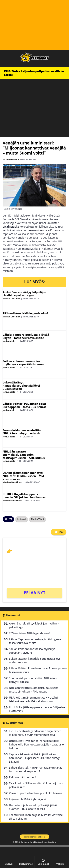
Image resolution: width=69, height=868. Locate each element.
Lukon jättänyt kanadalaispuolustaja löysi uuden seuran (21, 385)
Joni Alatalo (9, 341)
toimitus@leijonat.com (35, 837)
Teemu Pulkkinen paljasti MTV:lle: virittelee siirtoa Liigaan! (36, 817)
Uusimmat (13, 615)
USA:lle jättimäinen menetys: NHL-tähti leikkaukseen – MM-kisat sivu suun (24, 476)
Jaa (59, 532)
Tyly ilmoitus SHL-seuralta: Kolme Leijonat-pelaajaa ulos (36, 785)
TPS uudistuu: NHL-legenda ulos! (25, 313)
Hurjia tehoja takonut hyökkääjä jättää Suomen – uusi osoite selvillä (33, 807)
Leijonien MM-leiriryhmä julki (27, 799)
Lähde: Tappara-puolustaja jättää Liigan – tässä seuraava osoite (26, 336)
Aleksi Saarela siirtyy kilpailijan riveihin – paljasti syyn (24, 294)
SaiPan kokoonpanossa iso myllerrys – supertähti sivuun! (24, 363)
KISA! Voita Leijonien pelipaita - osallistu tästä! (34, 73)
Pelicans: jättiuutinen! (22, 777)
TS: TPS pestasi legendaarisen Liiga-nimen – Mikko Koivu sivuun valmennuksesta (36, 733)
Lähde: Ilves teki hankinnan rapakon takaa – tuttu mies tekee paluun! (37, 769)
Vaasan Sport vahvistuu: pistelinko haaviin (35, 793)
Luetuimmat (15, 723)
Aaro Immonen (11, 160)
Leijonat (22, 519)
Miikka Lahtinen (12, 298)
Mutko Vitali (37, 519)
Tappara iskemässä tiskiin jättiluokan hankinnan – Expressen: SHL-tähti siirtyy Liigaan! (34, 758)
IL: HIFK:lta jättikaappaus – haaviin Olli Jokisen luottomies (24, 496)
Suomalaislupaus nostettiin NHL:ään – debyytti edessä (22, 432)
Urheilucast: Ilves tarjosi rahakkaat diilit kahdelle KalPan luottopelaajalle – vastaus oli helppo (37, 744)
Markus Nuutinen (12, 482)
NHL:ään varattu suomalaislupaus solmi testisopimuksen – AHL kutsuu (24, 455)
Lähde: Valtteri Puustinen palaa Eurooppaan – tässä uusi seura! (25, 405)
